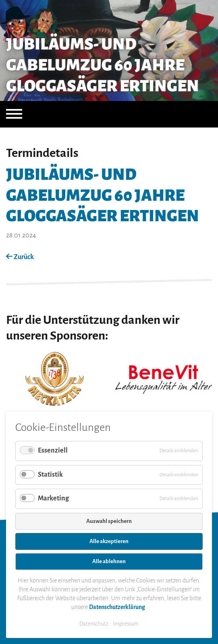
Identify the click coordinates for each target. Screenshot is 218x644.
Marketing (53, 498)
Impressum (126, 624)
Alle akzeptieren (109, 541)
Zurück (20, 257)
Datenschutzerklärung (117, 607)
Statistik (50, 475)
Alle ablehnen (109, 561)
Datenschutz (94, 624)
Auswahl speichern (109, 521)
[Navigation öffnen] (14, 114)
